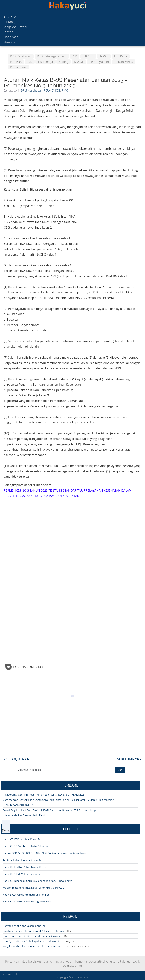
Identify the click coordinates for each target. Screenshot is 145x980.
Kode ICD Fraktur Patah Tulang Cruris (25, 867)
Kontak (8, 32)
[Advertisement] (110, 213)
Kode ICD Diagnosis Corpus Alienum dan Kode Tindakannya (38, 881)
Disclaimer (10, 37)
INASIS (104, 56)
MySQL (79, 62)
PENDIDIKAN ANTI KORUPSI (19, 805)
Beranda (10, 17)
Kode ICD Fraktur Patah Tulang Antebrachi (27, 902)
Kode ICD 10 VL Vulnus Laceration (22, 874)
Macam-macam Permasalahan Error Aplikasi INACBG (34, 888)
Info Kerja (120, 56)
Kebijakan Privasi (15, 27)
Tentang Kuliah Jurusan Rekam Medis (25, 860)
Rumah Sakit (18, 67)
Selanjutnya (16, 759)
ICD (75, 56)
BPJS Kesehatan (21, 56)
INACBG (88, 56)
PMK (65, 90)
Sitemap (9, 42)
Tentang (9, 22)
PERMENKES (52, 90)
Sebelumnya (129, 759)
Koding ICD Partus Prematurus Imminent (27, 895)
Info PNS (16, 62)
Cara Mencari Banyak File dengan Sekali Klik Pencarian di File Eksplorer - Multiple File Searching (58, 800)
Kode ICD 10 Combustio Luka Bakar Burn (27, 846)
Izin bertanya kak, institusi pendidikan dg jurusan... (32, 936)
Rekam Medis (124, 62)
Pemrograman (99, 62)
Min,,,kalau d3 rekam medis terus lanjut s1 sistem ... (33, 946)
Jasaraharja (45, 62)
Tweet (6, 831)
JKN (30, 62)
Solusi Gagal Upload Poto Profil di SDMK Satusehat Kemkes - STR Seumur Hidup (49, 810)
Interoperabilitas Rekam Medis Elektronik (27, 815)
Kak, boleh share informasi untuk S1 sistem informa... (34, 931)
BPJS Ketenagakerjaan (52, 56)
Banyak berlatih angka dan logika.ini (24, 926)
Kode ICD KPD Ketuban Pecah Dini (23, 839)
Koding (64, 62)
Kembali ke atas (11, 974)
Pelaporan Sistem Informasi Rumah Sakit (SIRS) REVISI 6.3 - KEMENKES (44, 795)
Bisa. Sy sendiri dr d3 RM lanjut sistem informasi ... (32, 941)
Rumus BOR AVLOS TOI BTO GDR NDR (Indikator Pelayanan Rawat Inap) (45, 853)
